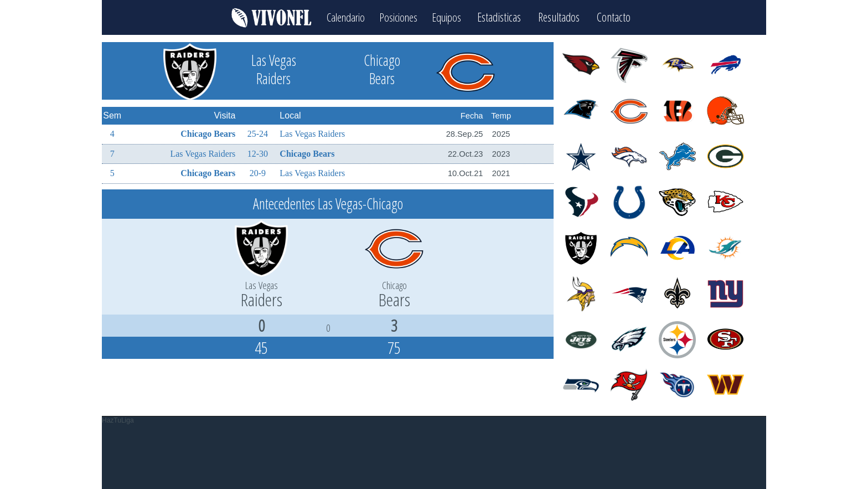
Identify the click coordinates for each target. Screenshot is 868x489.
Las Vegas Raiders (312, 133)
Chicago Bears (208, 133)
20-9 (258, 172)
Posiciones (399, 17)
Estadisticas (506, 17)
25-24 (258, 133)
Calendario (341, 17)
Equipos (452, 17)
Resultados (566, 17)
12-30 (258, 153)
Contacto (621, 17)
